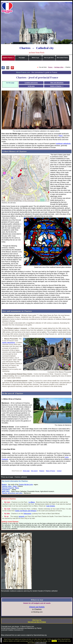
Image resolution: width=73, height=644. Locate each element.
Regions (42, 471)
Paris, (15, 486)
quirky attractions (9, 343)
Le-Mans (32, 502)
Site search (34, 471)
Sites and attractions (57, 83)
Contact (59, 471)
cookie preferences (41, 643)
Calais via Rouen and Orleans (26, 511)
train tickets (51, 506)
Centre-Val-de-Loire (26, 485)
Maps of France (51, 471)
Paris (61, 136)
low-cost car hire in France (37, 622)
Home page (26, 471)
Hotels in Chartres (56, 86)
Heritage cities (59, 67)
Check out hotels (37, 607)
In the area (31, 86)
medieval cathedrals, (63, 144)
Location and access (31, 83)
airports (22, 516)
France (50, 67)
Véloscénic (27, 514)
